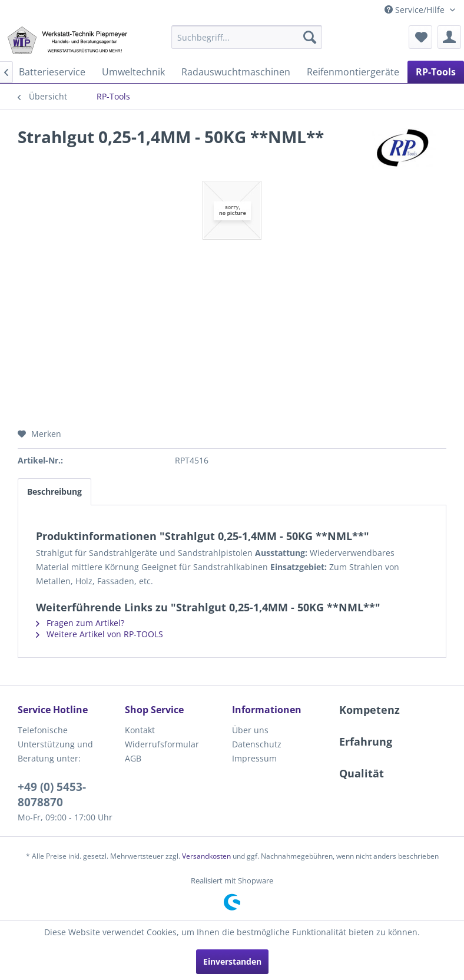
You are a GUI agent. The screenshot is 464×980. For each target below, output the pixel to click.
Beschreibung (54, 491)
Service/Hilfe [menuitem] (416, 10)
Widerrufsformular (162, 744)
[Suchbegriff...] (247, 37)
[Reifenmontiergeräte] (353, 72)
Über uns (250, 730)
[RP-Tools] (436, 72)
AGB (133, 758)
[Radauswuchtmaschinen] (236, 72)
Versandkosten (206, 856)
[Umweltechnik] (133, 72)
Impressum (254, 758)
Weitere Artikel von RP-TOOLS (100, 634)
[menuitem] (247, 37)
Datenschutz (257, 744)
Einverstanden (232, 961)
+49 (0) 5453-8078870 (52, 794)
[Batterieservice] (52, 72)
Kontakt (140, 730)
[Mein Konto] (449, 37)
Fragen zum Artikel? (80, 623)
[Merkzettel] (420, 37)
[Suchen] (310, 37)
